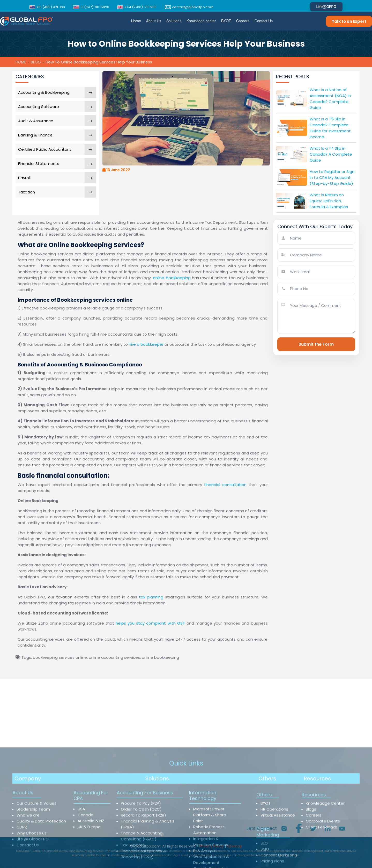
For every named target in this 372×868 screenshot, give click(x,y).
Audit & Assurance (36, 121)
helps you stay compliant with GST (150, 623)
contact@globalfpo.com (189, 7)
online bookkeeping (172, 278)
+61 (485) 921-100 (47, 7)
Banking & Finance (35, 135)
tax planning (151, 597)
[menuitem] (136, 21)
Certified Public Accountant (45, 149)
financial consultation (225, 485)
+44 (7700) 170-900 (137, 7)
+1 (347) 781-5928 (91, 7)
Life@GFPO (326, 7)
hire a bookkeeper (146, 344)
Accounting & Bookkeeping (44, 92)
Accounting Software (39, 107)
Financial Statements (39, 164)
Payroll (24, 178)
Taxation (27, 192)
